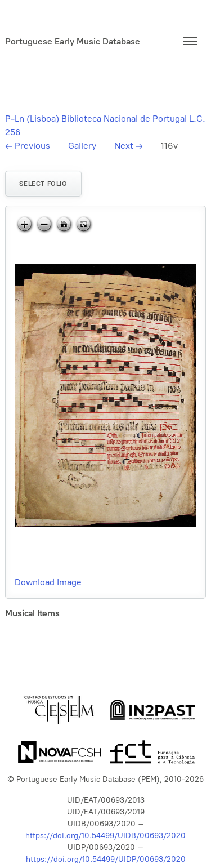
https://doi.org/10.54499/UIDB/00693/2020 (105, 836)
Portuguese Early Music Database (73, 41)
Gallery (82, 146)
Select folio (43, 184)
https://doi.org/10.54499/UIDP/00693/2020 (106, 859)
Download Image (48, 582)
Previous (28, 146)
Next (129, 146)
